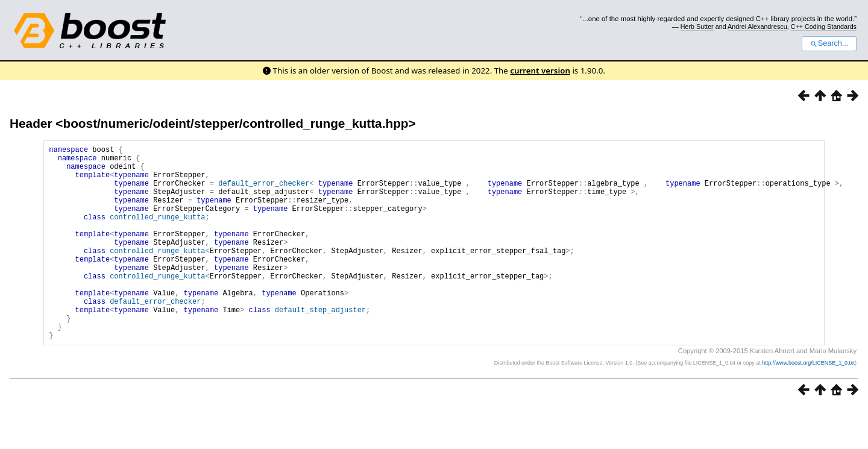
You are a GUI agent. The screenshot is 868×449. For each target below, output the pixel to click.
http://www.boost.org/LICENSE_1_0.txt (808, 404)
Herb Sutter (697, 27)
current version (540, 71)
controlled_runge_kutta (157, 233)
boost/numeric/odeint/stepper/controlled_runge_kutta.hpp (235, 123)
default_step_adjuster (320, 346)
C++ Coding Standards (824, 27)
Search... (829, 43)
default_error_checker (264, 192)
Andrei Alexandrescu (757, 27)
